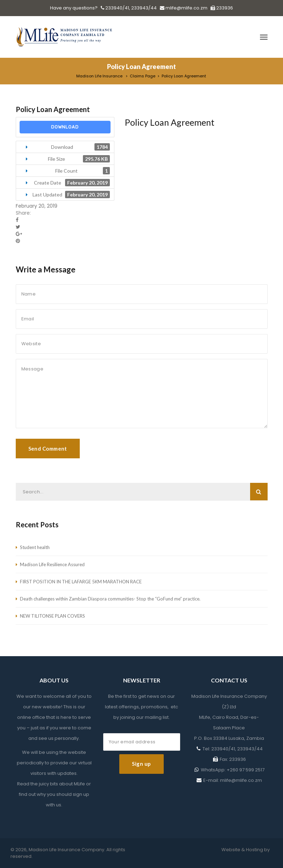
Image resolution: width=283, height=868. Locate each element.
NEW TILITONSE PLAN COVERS (52, 616)
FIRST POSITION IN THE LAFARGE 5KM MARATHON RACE (81, 582)
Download (65, 127)
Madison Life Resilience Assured (52, 564)
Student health (35, 547)
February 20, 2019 (37, 206)
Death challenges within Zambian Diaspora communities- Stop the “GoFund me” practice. (110, 599)
